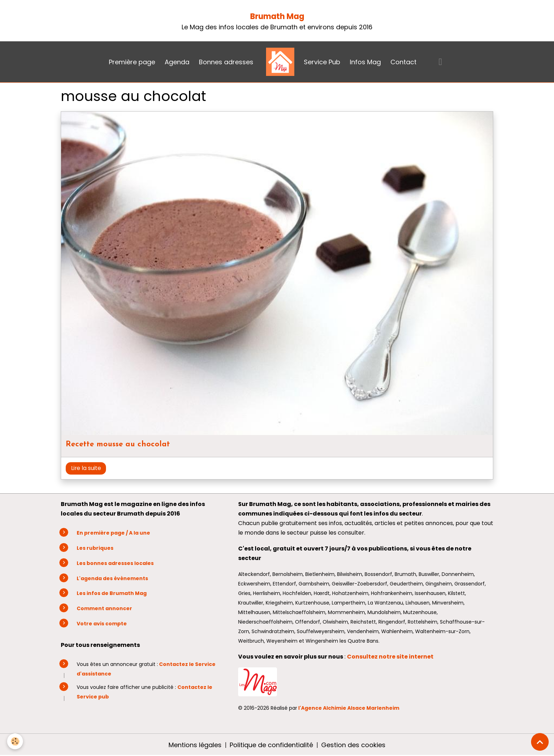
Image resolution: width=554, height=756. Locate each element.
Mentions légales (195, 745)
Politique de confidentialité (271, 745)
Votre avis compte (102, 624)
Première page (132, 62)
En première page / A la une (113, 533)
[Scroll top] (540, 742)
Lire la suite (86, 468)
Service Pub (322, 62)
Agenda (177, 62)
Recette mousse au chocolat (118, 444)
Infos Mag (365, 62)
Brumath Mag (277, 16)
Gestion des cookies (353, 745)
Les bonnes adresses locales (115, 563)
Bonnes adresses (226, 62)
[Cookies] (15, 741)
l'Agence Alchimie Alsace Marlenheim (349, 708)
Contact (403, 62)
